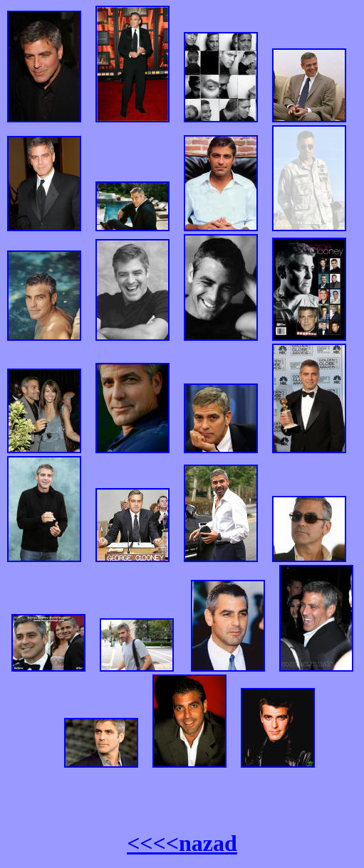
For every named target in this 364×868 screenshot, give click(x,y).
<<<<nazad (182, 843)
